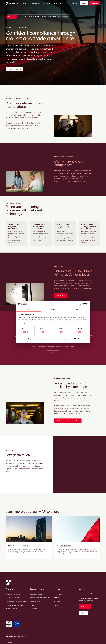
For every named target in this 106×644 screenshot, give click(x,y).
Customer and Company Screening (17, 602)
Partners (57, 598)
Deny (29, 339)
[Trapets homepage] (12, 3)
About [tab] (78, 309)
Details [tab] (53, 309)
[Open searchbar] (68, 3)
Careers (57, 605)
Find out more (61, 296)
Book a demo (95, 3)
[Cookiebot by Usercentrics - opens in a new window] (81, 304)
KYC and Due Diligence (13, 598)
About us (57, 602)
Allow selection (53, 339)
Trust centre (34, 609)
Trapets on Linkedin (20, 643)
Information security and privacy (40, 598)
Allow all (77, 339)
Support (84, 3)
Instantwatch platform (37, 594)
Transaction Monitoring (13, 594)
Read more (53, 353)
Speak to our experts (15, 69)
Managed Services (64, 546)
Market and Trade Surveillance (20, 546)
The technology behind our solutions (68, 421)
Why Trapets (58, 594)
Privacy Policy (34, 605)
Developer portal (35, 602)
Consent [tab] (28, 309)
